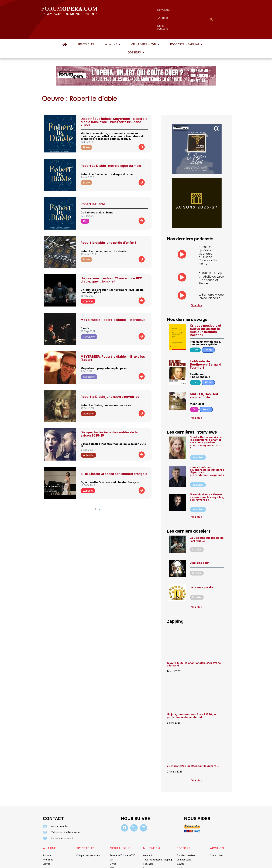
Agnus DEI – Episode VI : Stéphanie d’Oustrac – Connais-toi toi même (208, 238)
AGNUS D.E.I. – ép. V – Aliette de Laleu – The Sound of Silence (211, 261)
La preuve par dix (201, 570)
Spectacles (86, 27)
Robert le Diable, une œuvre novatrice (110, 379)
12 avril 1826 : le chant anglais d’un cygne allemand (194, 647)
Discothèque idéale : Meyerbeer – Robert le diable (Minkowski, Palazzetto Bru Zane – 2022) (114, 105)
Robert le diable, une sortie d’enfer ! (108, 225)
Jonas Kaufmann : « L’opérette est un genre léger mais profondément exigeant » (207, 454)
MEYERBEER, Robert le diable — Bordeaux (113, 303)
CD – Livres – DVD (145, 27)
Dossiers (136, 35)
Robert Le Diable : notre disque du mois (111, 149)
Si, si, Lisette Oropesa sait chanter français (114, 457)
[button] (113, 27)
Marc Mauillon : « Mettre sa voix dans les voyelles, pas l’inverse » (207, 480)
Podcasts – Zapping (186, 27)
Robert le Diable (93, 187)
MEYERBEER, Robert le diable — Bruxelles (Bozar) (113, 341)
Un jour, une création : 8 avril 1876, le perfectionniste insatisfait (191, 699)
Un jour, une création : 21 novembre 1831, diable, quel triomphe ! (112, 263)
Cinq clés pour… (200, 546)
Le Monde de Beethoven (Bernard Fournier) (206, 347)
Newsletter (131, 11)
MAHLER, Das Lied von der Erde (204, 378)
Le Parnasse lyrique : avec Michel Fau (211, 279)
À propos (152, 11)
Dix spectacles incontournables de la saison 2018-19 (109, 417)
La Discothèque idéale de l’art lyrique (207, 522)
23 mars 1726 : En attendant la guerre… (193, 749)
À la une (113, 27)
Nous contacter (175, 11)
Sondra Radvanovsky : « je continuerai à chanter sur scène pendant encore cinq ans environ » (206, 425)
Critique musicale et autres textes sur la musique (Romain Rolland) (206, 313)
